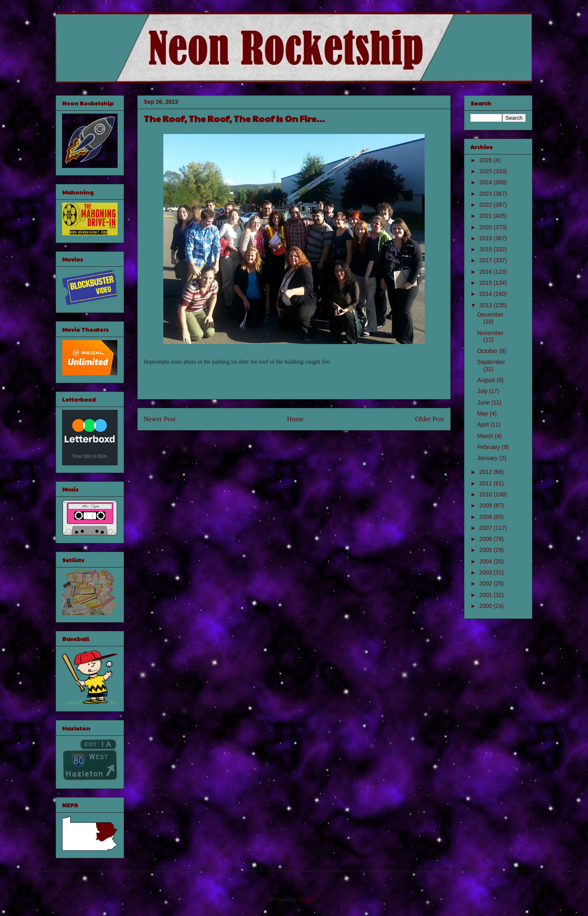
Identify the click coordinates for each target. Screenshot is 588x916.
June (484, 402)
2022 (487, 205)
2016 (487, 272)
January (488, 458)
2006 (487, 539)
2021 (487, 216)
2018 (487, 249)
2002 (487, 583)
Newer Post (160, 419)
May (483, 413)
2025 (487, 171)
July (483, 391)
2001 (487, 595)
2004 (487, 561)
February (490, 447)
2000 (487, 606)
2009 (487, 505)
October (488, 351)
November (491, 333)
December (491, 315)
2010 (487, 494)
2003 (487, 572)
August (487, 380)
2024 (487, 182)
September (491, 362)
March (486, 436)
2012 (487, 472)
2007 (487, 528)
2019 (487, 238)
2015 (487, 283)
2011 (487, 483)
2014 (487, 294)
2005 (487, 550)
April (484, 424)
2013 (487, 305)
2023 (487, 194)
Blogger (307, 899)
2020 (487, 227)
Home (295, 419)
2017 (487, 260)
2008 (487, 517)
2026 (487, 160)
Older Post (430, 419)
